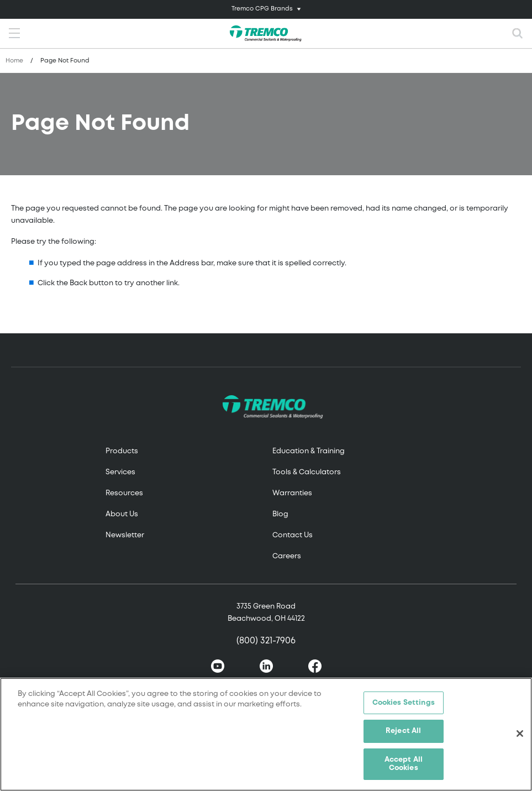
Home (14, 61)
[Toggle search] (518, 34)
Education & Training (309, 451)
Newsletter (125, 535)
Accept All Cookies (404, 765)
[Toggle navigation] (266, 9)
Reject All (403, 732)
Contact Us (293, 535)
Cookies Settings (404, 704)
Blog (280, 514)
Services (120, 472)
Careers (287, 556)
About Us (122, 514)
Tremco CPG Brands (262, 9)
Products (122, 451)
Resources (124, 493)
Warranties (292, 493)
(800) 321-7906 (266, 641)
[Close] (520, 735)
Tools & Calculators (307, 472)
